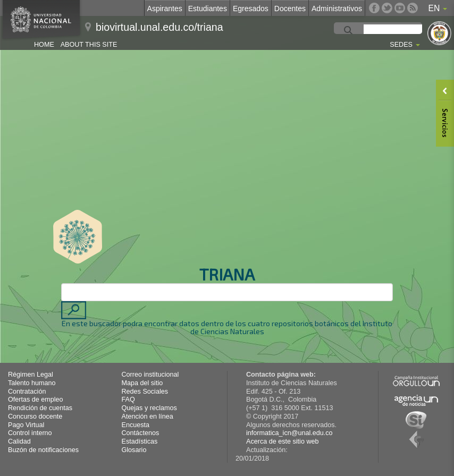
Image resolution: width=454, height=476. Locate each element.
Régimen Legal (31, 375)
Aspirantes (165, 8)
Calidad (19, 441)
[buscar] (403, 31)
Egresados (251, 8)
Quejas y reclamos (149, 408)
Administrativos (337, 8)
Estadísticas (140, 441)
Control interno (30, 433)
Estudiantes (208, 8)
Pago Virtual (26, 425)
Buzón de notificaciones (43, 450)
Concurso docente (35, 416)
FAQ (128, 399)
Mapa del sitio (142, 383)
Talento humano (32, 383)
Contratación (27, 392)
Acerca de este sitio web (283, 441)
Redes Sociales (145, 392)
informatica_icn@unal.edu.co (289, 433)
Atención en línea (148, 416)
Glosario (134, 450)
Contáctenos (141, 433)
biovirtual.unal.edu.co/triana (159, 27)
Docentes (290, 8)
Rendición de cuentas (40, 408)
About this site (89, 45)
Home (44, 45)
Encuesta (136, 425)
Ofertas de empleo (36, 399)
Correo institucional (150, 375)
